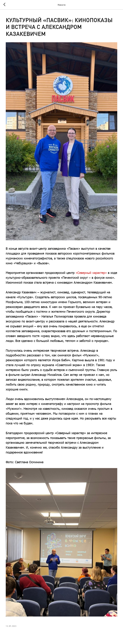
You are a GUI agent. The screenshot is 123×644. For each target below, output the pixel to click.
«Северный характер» (91, 273)
